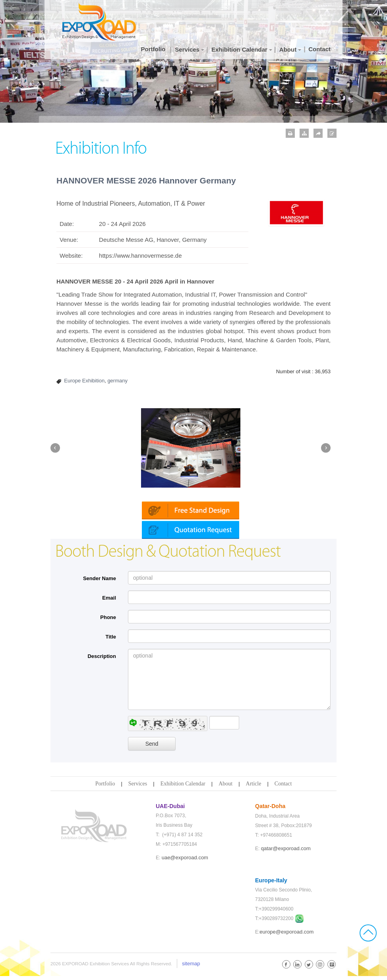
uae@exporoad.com (185, 861)
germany (117, 381)
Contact (283, 788)
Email (109, 602)
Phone (108, 621)
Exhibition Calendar (183, 788)
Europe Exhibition (84, 381)
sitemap (191, 967)
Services (138, 788)
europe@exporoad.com (286, 936)
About (225, 788)
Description (102, 660)
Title (111, 641)
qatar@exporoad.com (286, 852)
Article (254, 788)
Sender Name (100, 582)
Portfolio (105, 788)
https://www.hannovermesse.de (140, 256)
